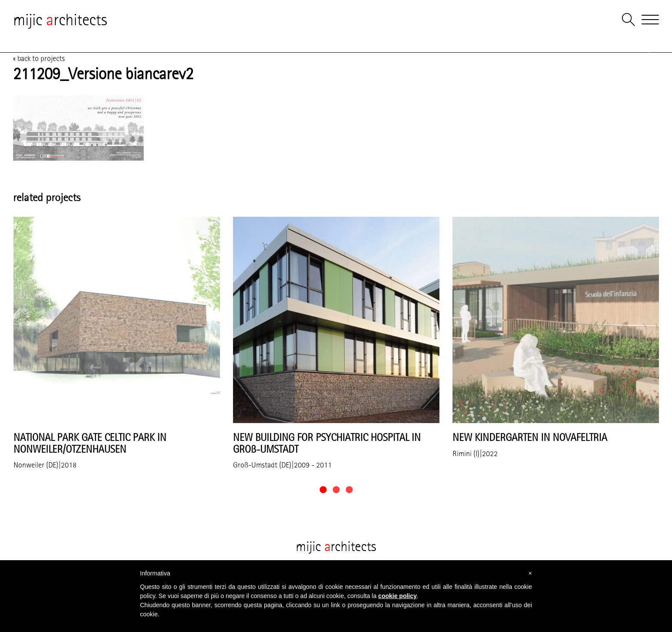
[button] (323, 490)
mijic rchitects (60, 20)
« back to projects (39, 58)
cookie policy (397, 596)
